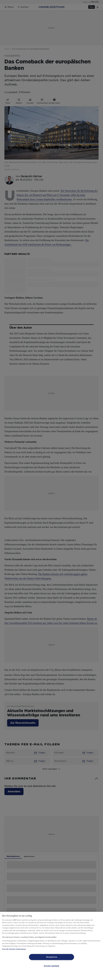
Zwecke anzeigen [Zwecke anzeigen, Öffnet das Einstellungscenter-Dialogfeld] (51, 966)
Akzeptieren (52, 957)
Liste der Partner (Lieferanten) (14, 949)
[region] (51, 946)
